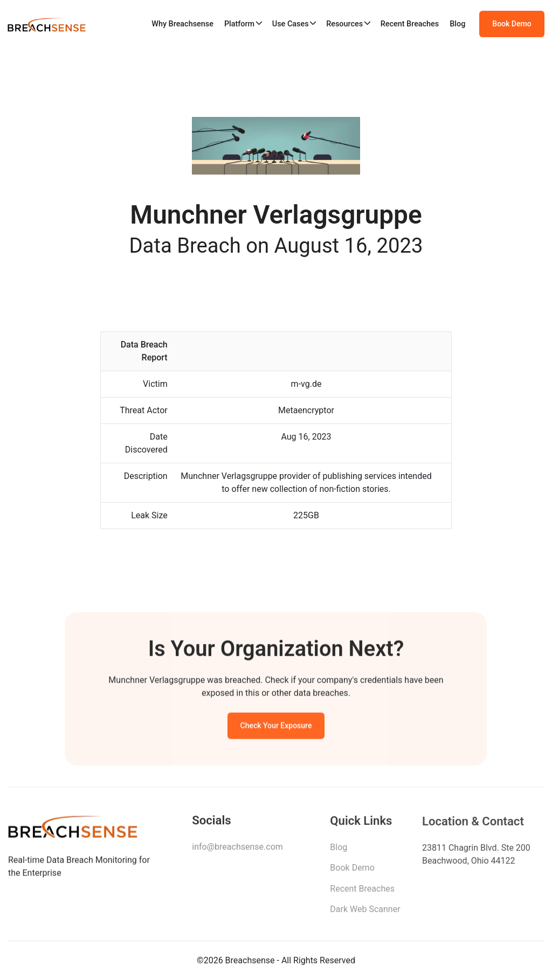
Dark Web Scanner (365, 912)
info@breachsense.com (237, 849)
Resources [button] (344, 24)
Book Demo (512, 24)
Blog (457, 24)
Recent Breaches (410, 24)
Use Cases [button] (291, 24)
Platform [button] (239, 24)
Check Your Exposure (276, 727)
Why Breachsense (182, 24)
